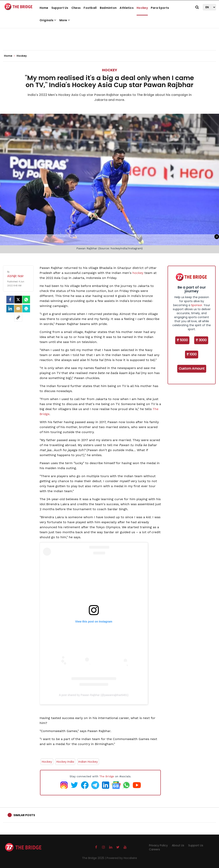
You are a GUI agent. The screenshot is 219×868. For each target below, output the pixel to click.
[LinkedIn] (10, 309)
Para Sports (160, 8)
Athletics (127, 8)
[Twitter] (18, 300)
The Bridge (107, 776)
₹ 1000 (192, 354)
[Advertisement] (110, 38)
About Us (178, 845)
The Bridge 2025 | (94, 858)
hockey (138, 273)
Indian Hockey (88, 762)
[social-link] (18, 318)
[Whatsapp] (26, 300)
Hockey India (65, 762)
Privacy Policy (158, 845)
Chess (76, 8)
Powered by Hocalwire (122, 858)
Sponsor (197, 305)
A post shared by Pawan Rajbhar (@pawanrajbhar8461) (94, 695)
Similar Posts (24, 815)
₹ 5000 (182, 340)
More (65, 20)
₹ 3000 (201, 340)
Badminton (108, 8)
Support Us (60, 8)
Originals (48, 20)
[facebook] (10, 300)
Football (90, 8)
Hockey (142, 8)
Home (44, 8)
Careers (154, 849)
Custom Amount (192, 369)
